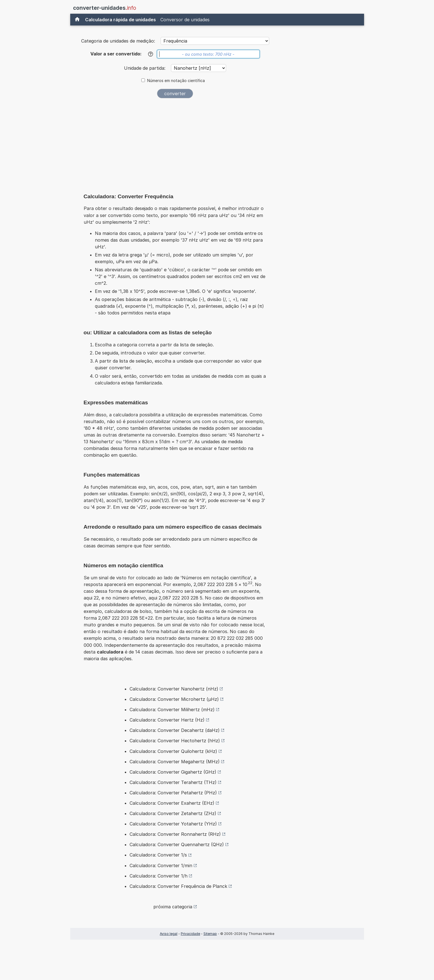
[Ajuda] (151, 54)
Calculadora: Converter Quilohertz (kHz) (173, 751)
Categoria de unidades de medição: (118, 41)
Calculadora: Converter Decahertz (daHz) (175, 730)
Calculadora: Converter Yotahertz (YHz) (173, 824)
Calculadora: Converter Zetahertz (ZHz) (173, 813)
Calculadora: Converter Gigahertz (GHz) (173, 772)
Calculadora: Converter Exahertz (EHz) (172, 803)
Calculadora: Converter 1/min (161, 865)
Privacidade (190, 934)
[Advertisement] (175, 144)
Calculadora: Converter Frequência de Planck (178, 886)
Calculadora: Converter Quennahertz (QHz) (177, 844)
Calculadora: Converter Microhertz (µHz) (174, 699)
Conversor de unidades (185, 20)
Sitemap (210, 934)
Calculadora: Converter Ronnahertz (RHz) (175, 834)
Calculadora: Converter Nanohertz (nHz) (174, 689)
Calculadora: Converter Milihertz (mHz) (172, 710)
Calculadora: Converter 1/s (158, 855)
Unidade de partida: (145, 68)
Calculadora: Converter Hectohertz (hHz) (175, 741)
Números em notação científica (176, 81)
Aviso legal (169, 934)
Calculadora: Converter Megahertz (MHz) (175, 762)
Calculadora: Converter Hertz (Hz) (167, 720)
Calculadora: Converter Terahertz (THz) (173, 782)
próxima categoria (173, 907)
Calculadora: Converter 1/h (159, 876)
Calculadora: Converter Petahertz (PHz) (173, 793)
